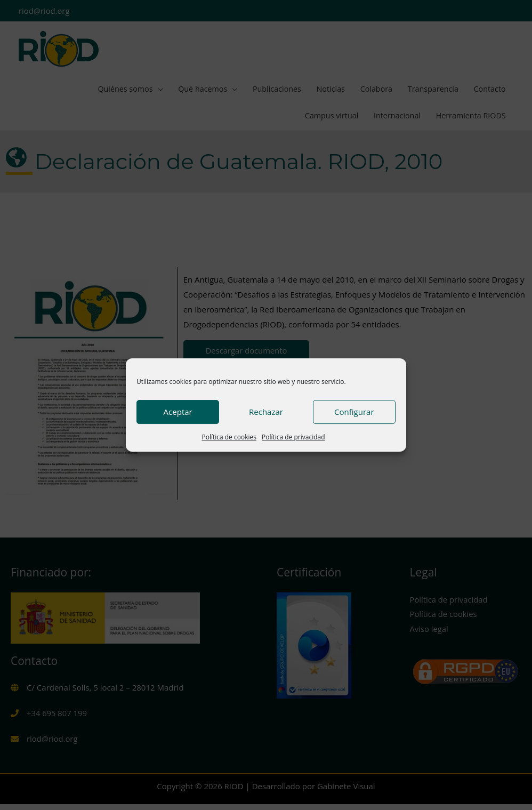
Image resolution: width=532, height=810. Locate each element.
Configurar (354, 412)
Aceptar (178, 412)
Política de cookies (229, 437)
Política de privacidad (293, 437)
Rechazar (266, 412)
